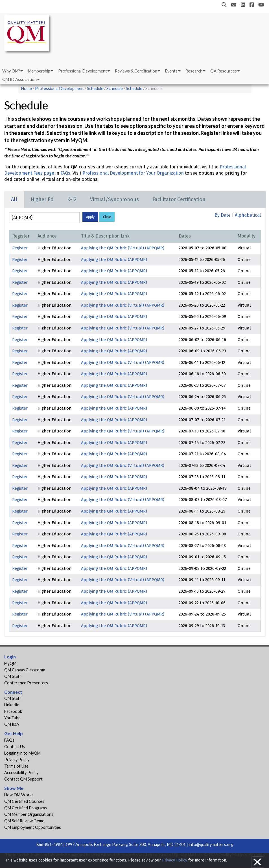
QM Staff (13, 676)
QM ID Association (19, 79)
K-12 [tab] (72, 199)
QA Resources (224, 71)
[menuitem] (12, 71)
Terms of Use (16, 766)
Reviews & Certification (136, 71)
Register (20, 248)
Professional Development (83, 71)
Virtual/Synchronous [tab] (114, 199)
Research (194, 71)
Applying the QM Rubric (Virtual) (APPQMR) (123, 248)
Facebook (13, 711)
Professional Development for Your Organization (133, 173)
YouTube (12, 718)
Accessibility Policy (21, 773)
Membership (39, 71)
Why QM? (11, 71)
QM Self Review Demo (24, 821)
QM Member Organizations (29, 814)
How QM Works (19, 795)
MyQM (10, 663)
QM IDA (12, 724)
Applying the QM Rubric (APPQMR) (114, 260)
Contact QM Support (23, 779)
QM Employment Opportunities (33, 827)
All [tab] (14, 199)
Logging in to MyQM (22, 753)
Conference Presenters (26, 683)
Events (171, 71)
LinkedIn (12, 705)
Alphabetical (248, 215)
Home (27, 88)
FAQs (65, 173)
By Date (223, 215)
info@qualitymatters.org (211, 844)
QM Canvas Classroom (25, 670)
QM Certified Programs (26, 808)
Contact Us (15, 747)
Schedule (95, 88)
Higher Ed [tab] (42, 199)
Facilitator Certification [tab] (179, 199)
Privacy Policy (17, 760)
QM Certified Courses (24, 801)
